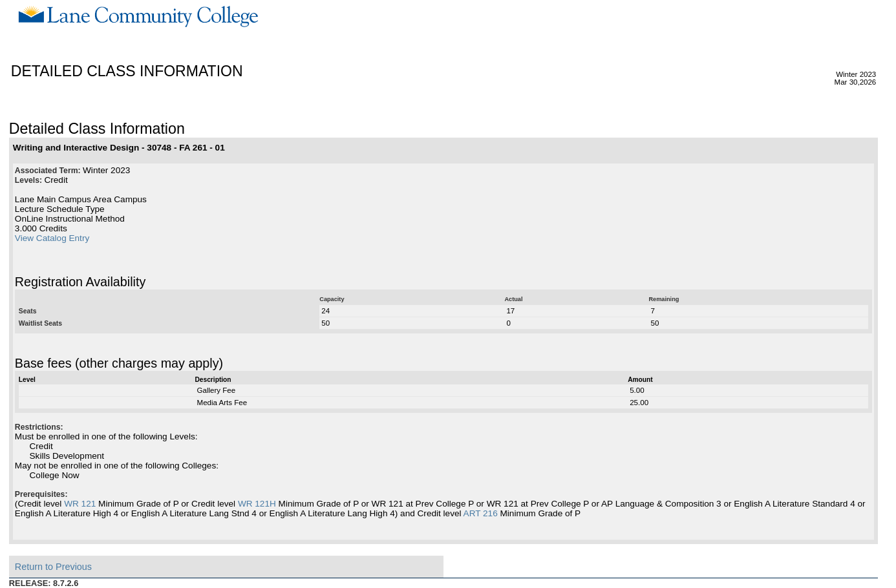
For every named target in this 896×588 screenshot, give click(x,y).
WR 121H (257, 504)
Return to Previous (53, 567)
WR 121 (80, 504)
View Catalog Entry (52, 238)
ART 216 (481, 513)
